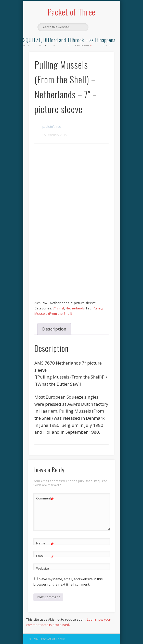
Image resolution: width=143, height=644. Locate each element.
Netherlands (75, 308)
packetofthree (52, 127)
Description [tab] (54, 329)
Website (43, 568)
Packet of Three (71, 12)
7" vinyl (58, 308)
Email (45, 556)
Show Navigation (101, 45)
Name (45, 543)
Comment (45, 498)
